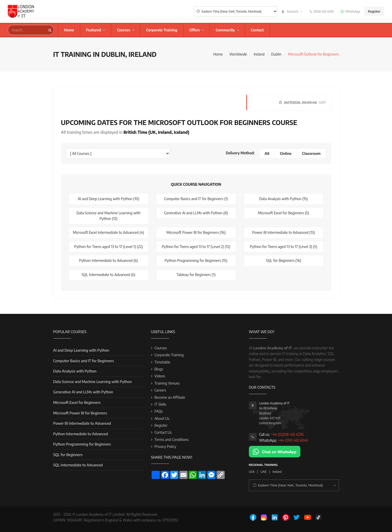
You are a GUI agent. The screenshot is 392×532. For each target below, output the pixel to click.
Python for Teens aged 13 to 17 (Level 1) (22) (108, 247)
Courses (124, 30)
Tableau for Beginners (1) (196, 275)
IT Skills (160, 404)
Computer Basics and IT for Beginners (84, 361)
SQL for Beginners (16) (284, 260)
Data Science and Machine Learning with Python (93, 382)
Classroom (311, 153)
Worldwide (238, 54)
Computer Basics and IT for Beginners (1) (196, 199)
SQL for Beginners (68, 455)
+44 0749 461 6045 (293, 440)
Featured (94, 30)
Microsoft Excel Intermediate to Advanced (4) (108, 232)
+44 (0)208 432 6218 (287, 434)
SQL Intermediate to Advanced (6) (108, 275)
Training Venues (167, 383)
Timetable (162, 362)
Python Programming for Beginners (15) (196, 260)
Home (69, 30)
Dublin (276, 54)
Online (286, 153)
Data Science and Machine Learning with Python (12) (108, 216)
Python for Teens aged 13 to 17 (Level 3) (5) (284, 247)
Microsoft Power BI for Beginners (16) (196, 232)
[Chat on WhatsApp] (275, 451)
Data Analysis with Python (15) (284, 199)
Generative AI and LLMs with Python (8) (196, 213)
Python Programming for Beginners (82, 444)
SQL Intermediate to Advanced (78, 465)
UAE (263, 472)
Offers (195, 30)
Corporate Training (162, 30)
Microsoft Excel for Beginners (77, 402)
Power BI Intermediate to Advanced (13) (284, 232)
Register (374, 11)
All (267, 153)
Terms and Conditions (172, 440)
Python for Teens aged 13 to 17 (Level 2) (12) (196, 247)
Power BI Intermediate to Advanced (82, 423)
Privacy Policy (165, 446)
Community (225, 30)
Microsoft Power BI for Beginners (80, 413)
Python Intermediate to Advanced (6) (108, 260)
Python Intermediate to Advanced (81, 434)
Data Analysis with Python (75, 371)
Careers (160, 390)
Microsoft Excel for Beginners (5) (284, 213)
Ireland (259, 54)
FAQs (159, 411)
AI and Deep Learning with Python (81, 350)
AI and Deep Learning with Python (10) (108, 199)
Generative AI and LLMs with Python (83, 392)
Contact (257, 30)
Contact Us (163, 432)
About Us (162, 418)
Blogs (159, 369)
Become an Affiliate (170, 397)
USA (252, 472)
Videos (160, 376)
